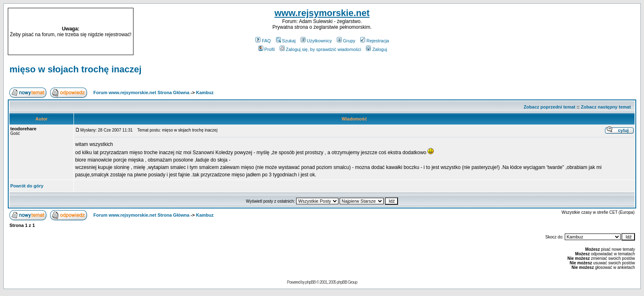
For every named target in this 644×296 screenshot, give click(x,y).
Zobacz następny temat (606, 107)
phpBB (310, 282)
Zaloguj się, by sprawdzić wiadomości (320, 49)
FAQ (263, 41)
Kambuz (205, 92)
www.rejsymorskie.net (322, 13)
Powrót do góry (27, 186)
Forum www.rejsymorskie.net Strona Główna (141, 92)
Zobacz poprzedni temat (550, 107)
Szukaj (286, 41)
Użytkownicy (316, 41)
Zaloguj (376, 49)
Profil (267, 49)
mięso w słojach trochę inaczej (76, 69)
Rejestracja (375, 41)
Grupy (346, 41)
